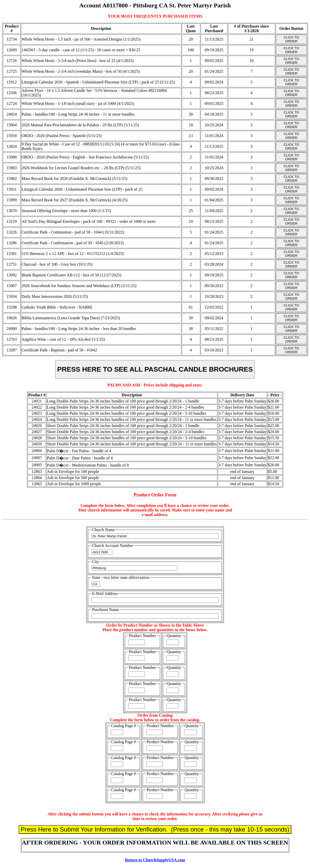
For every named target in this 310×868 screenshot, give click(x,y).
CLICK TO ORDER (291, 39)
